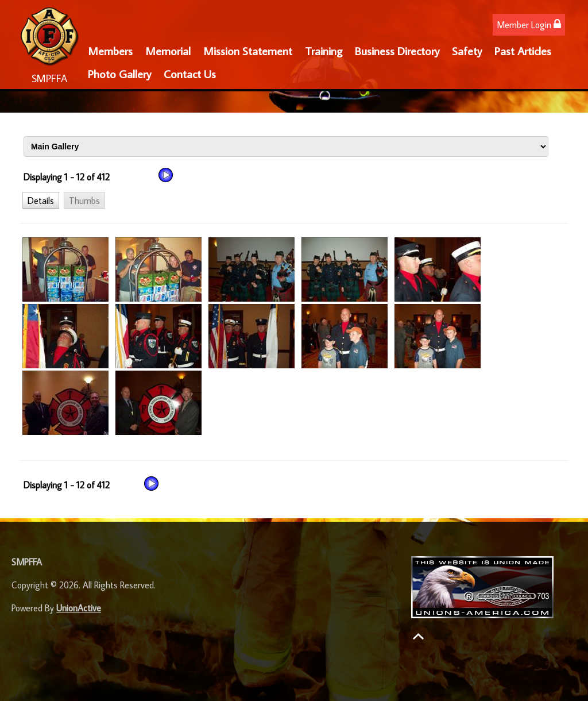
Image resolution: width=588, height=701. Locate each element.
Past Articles (523, 51)
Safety (467, 51)
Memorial (168, 51)
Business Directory (397, 51)
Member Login (529, 24)
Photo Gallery (119, 74)
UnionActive (79, 608)
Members (110, 51)
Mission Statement (248, 51)
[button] (41, 200)
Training (324, 51)
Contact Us (190, 74)
